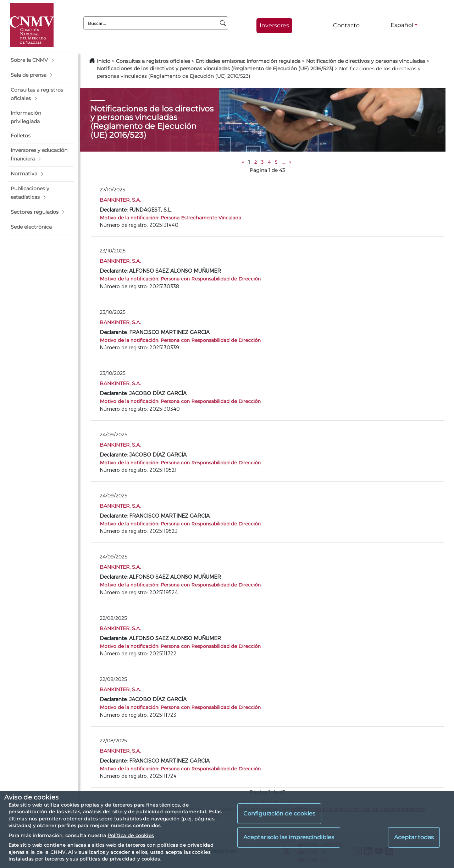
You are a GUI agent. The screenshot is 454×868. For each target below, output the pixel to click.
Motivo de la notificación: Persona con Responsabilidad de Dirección (180, 279)
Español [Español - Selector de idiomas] (402, 25)
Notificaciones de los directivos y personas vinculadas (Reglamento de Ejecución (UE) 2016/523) (215, 69)
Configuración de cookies (279, 814)
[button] (41, 60)
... (283, 162)
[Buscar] (223, 23)
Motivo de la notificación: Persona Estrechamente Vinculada (170, 217)
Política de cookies (131, 835)
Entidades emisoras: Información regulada (248, 61)
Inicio (104, 61)
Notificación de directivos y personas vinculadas (366, 61)
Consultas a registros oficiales (153, 61)
